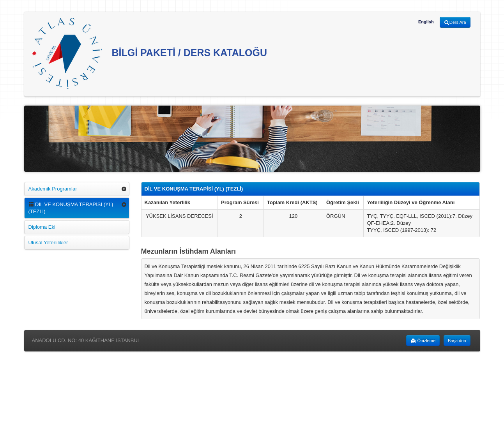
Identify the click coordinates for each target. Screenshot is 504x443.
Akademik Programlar (53, 189)
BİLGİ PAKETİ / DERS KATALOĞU (150, 54)
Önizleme (423, 341)
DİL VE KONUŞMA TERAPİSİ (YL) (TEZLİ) (71, 208)
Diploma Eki (42, 227)
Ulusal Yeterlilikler (48, 243)
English (426, 22)
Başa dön (457, 341)
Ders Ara (455, 23)
